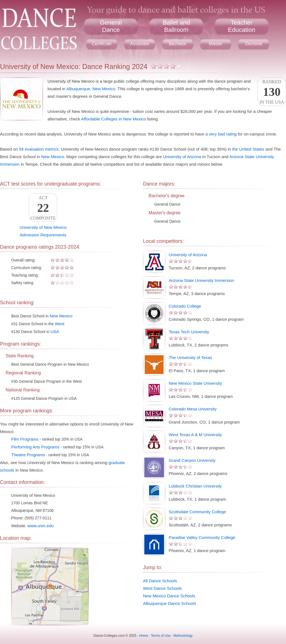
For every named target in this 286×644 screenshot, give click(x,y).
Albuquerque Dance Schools (170, 603)
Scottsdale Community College (197, 512)
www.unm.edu (40, 526)
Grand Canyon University (192, 460)
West (59, 324)
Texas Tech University (189, 332)
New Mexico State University (195, 383)
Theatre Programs (28, 455)
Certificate (102, 44)
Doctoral (254, 44)
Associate (140, 44)
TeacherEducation (242, 26)
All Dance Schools (160, 581)
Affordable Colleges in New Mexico (113, 119)
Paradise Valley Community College (202, 537)
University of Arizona (182, 157)
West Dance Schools (162, 588)
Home (144, 636)
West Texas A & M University (195, 435)
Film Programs (25, 439)
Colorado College (185, 306)
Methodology (183, 636)
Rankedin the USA (272, 92)
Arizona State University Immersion (201, 280)
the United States (248, 149)
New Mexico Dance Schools (169, 596)
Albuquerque (78, 89)
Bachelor (177, 44)
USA (55, 331)
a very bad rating (221, 134)
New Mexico (104, 89)
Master (216, 44)
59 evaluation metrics (39, 149)
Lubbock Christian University (195, 486)
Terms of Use (161, 636)
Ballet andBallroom (176, 26)
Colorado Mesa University (193, 409)
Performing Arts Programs (35, 447)
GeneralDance (111, 26)
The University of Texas (190, 357)
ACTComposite (43, 208)
